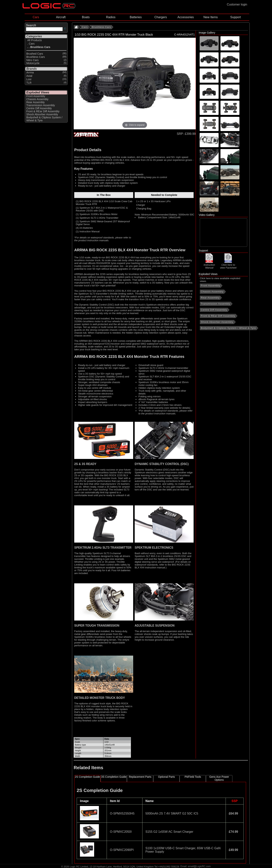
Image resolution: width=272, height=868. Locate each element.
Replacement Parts (140, 777)
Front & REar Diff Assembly (218, 316)
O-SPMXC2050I (121, 832)
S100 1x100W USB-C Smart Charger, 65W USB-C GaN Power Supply (183, 850)
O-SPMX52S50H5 (122, 813)
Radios (111, 17)
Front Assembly (210, 286)
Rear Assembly (210, 298)
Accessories (186, 17)
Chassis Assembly (212, 292)
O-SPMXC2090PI (122, 850)
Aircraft (61, 17)
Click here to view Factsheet (228, 265)
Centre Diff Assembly (214, 310)
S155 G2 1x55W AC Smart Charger (169, 832)
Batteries (136, 17)
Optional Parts (166, 777)
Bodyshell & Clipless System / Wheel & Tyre (228, 328)
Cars (36, 17)
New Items (211, 17)
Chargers (161, 17)
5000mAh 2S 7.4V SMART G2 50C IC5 (172, 813)
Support (235, 17)
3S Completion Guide (114, 777)
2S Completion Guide (87, 777)
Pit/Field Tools (193, 777)
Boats (86, 17)
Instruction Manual (209, 265)
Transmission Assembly (215, 304)
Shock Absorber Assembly (217, 322)
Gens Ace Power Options (219, 778)
